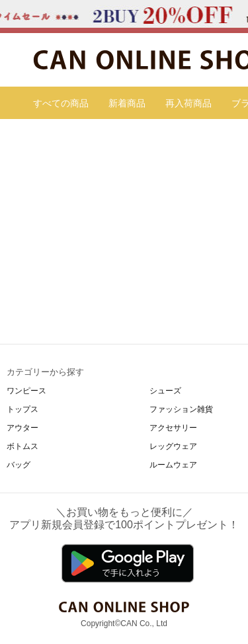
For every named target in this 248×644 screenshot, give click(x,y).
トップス (22, 409)
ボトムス (22, 446)
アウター (22, 428)
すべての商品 (61, 103)
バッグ (19, 465)
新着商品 (127, 103)
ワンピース (26, 391)
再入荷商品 (188, 103)
